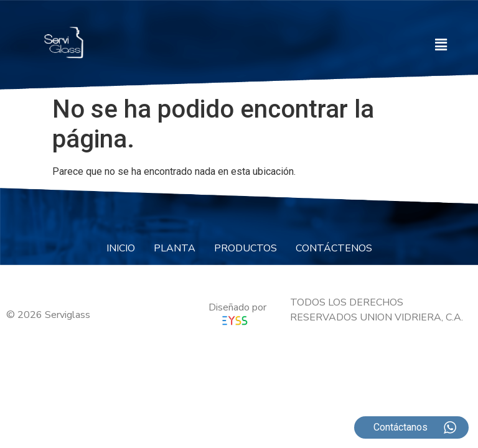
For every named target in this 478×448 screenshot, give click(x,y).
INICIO (121, 248)
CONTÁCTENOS (334, 248)
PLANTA (175, 248)
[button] (441, 45)
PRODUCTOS (246, 248)
